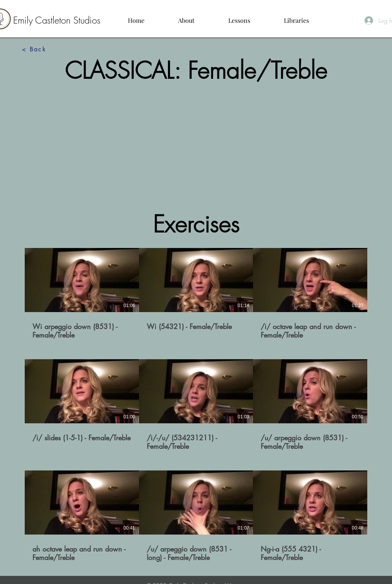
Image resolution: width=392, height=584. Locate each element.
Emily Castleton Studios (57, 20)
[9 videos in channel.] (196, 405)
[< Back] (34, 49)
